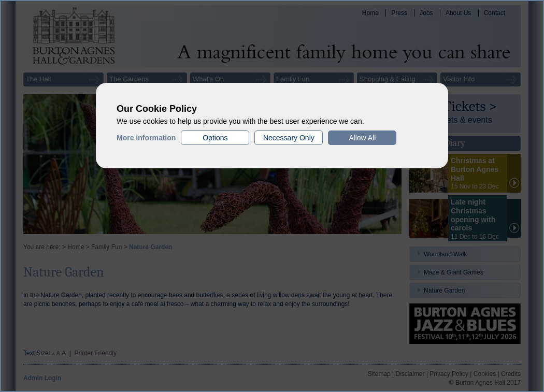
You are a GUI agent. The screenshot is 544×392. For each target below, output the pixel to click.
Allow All (362, 138)
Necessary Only (289, 138)
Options (215, 138)
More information (146, 138)
